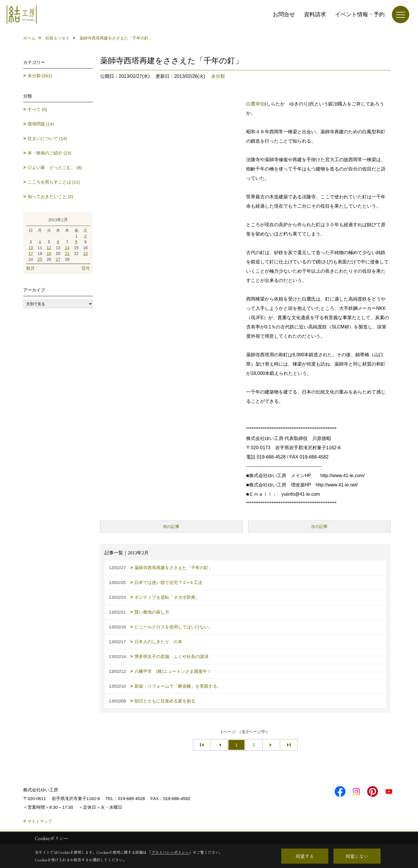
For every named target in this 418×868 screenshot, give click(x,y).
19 (49, 254)
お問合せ (284, 14)
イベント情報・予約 (360, 14)
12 (49, 248)
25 (40, 259)
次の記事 (319, 526)
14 (67, 248)
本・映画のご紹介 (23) (49, 153)
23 (85, 254)
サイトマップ (40, 821)
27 (58, 259)
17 (31, 254)
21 (67, 254)
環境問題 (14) (41, 124)
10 (31, 248)
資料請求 (315, 14)
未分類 (218, 76)
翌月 (86, 268)
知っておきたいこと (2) (51, 196)
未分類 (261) (40, 76)
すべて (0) (37, 109)
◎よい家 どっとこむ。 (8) (55, 167)
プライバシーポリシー (170, 852)
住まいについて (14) (47, 138)
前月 (30, 268)
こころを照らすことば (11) (54, 182)
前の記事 (171, 526)
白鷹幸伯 (255, 104)
